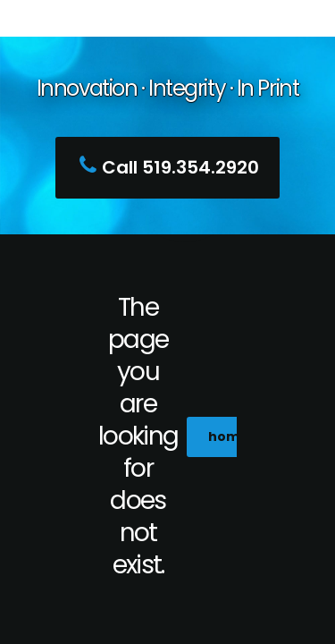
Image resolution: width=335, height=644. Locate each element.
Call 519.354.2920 (165, 167)
